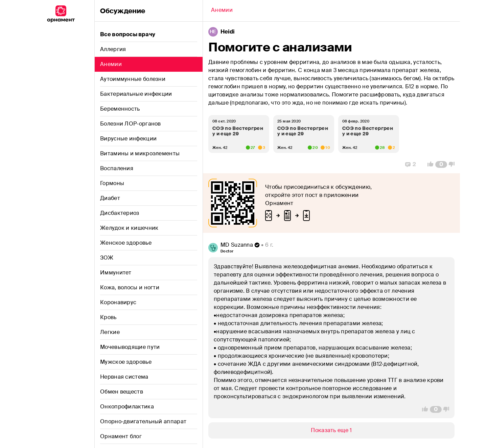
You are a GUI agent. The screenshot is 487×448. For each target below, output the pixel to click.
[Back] (222, 11)
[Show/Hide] (331, 430)
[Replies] (411, 164)
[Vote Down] (454, 164)
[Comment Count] (441, 164)
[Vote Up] (428, 164)
